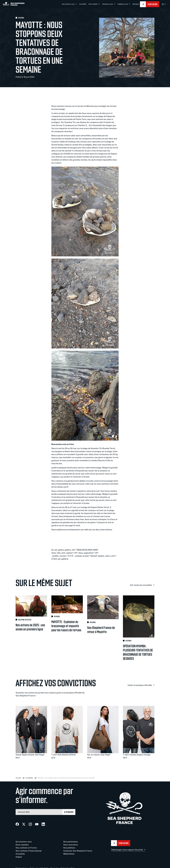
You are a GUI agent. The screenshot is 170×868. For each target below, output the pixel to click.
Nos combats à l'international (29, 851)
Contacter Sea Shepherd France (78, 851)
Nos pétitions (69, 848)
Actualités (83, 4)
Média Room (69, 854)
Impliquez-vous (123, 4)
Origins (19, 857)
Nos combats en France (26, 848)
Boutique (136, 4)
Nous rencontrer (71, 845)
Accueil (18, 778)
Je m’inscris (69, 812)
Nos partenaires (70, 842)
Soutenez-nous (108, 4)
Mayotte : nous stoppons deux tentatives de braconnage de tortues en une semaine (66, 778)
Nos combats (93, 4)
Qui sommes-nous (68, 4)
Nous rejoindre (22, 845)
